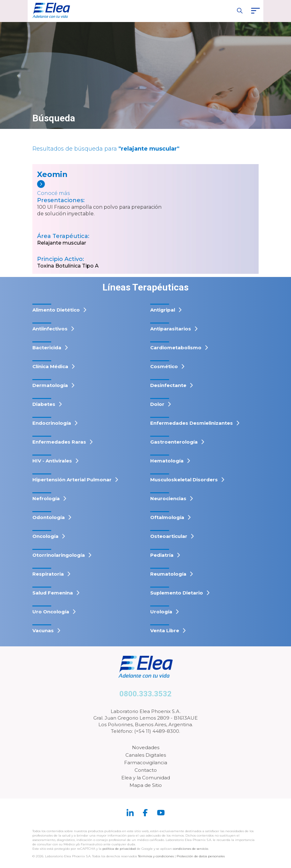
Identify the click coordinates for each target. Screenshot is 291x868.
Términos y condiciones (156, 856)
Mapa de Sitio (146, 785)
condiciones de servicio (190, 849)
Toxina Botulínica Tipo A (68, 266)
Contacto (146, 770)
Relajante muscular (62, 243)
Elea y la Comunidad (146, 778)
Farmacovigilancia (146, 763)
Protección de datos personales (201, 856)
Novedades (146, 747)
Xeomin (52, 174)
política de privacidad (120, 849)
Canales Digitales (146, 755)
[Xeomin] (80, 189)
